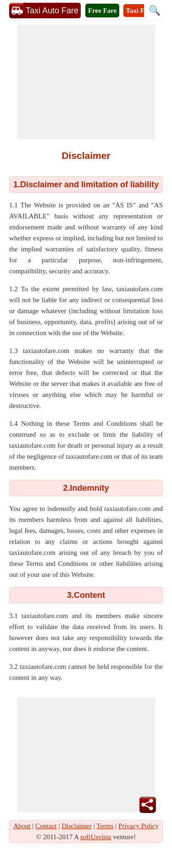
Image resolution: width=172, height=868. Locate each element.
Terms (105, 826)
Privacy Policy (139, 826)
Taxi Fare (140, 11)
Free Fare (102, 11)
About (22, 826)
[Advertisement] (86, 82)
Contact (46, 826)
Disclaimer (77, 826)
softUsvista (96, 837)
